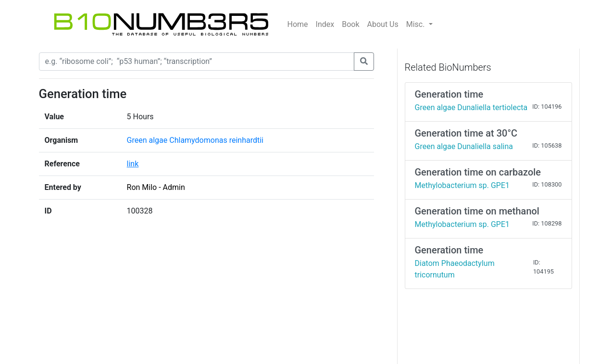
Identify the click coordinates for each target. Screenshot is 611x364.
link (133, 164)
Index (325, 24)
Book (350, 24)
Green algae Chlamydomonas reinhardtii (195, 140)
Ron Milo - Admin (156, 187)
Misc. (417, 24)
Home (298, 24)
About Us (383, 24)
